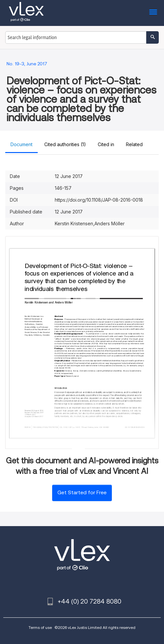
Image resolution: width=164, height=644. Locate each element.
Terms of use (40, 627)
